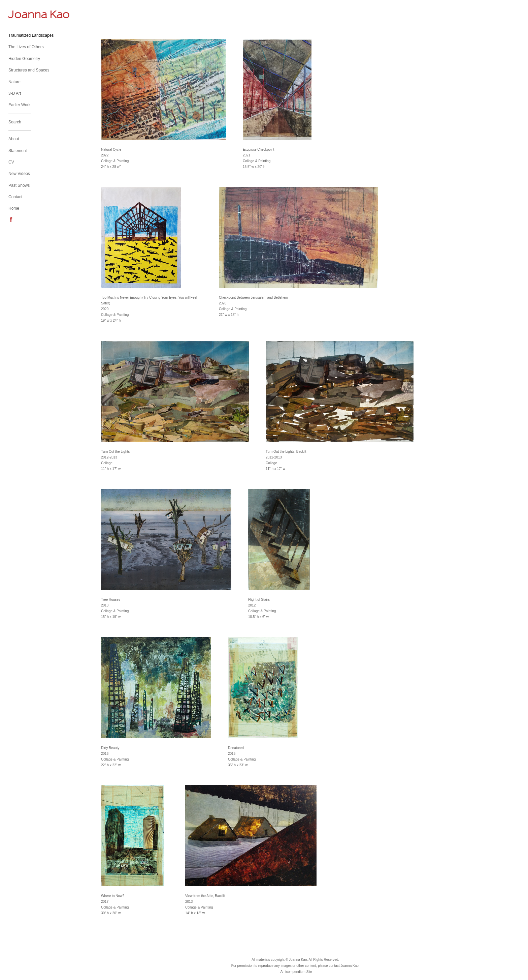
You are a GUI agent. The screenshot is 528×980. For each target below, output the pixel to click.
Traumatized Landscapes (31, 35)
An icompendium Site (296, 972)
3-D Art (15, 93)
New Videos (19, 174)
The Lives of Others (26, 47)
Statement (18, 151)
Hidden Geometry (24, 59)
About (14, 139)
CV (11, 162)
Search (15, 122)
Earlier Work (20, 105)
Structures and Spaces (29, 70)
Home (14, 208)
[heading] (25, 14)
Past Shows (19, 185)
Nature (14, 82)
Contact (15, 197)
